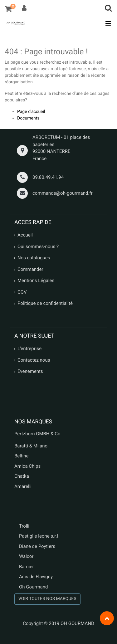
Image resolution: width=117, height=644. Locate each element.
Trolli (24, 526)
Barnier (27, 567)
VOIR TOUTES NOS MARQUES (47, 599)
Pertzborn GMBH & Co (37, 434)
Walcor (26, 556)
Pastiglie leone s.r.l (39, 536)
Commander (30, 269)
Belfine (22, 456)
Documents (28, 118)
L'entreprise (29, 349)
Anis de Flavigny (36, 577)
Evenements (30, 371)
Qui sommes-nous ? (38, 246)
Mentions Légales (36, 281)
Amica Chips (27, 466)
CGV (22, 292)
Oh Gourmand (33, 587)
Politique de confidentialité (45, 303)
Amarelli (23, 486)
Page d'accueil (31, 112)
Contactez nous (34, 360)
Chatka (22, 476)
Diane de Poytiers (37, 546)
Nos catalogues (34, 258)
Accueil (25, 235)
